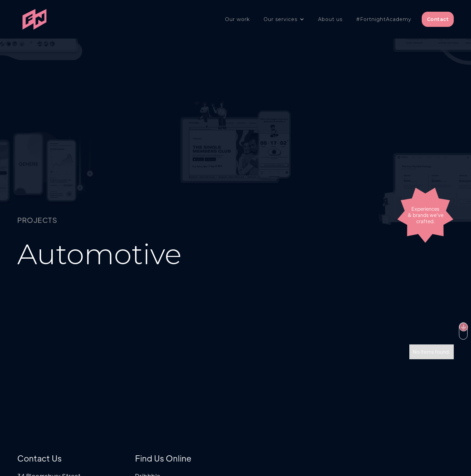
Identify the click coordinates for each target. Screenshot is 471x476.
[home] (34, 19)
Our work (237, 19)
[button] (284, 19)
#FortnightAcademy (384, 19)
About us (330, 19)
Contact (438, 19)
